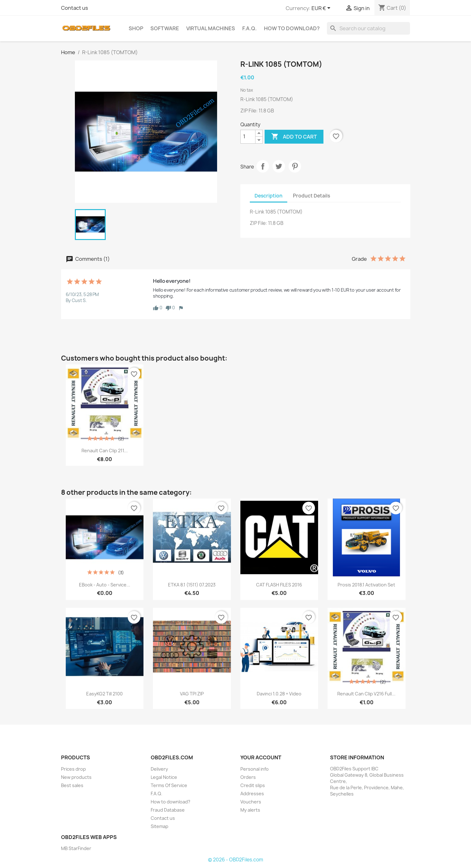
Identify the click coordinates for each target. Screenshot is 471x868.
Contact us (75, 8)
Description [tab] (269, 196)
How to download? (292, 28)
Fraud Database (168, 810)
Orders (248, 777)
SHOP (136, 28)
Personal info (255, 769)
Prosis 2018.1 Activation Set (366, 585)
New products (76, 777)
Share (263, 166)
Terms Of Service (169, 785)
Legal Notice (164, 777)
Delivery (159, 769)
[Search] (368, 28)
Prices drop (73, 769)
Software (165, 28)
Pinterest (295, 166)
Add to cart (294, 137)
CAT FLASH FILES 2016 (279, 585)
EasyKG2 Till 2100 (104, 694)
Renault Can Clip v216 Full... (366, 694)
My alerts (250, 810)
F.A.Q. (250, 28)
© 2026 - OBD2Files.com (235, 860)
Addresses (252, 794)
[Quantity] (248, 137)
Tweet (279, 166)
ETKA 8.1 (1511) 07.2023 (192, 585)
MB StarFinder (76, 848)
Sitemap (160, 826)
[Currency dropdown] (322, 9)
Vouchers (251, 802)
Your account (261, 757)
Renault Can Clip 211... (105, 451)
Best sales (72, 785)
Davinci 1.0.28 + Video (279, 694)
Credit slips (253, 785)
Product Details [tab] (311, 196)
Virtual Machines (211, 28)
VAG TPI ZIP (192, 694)
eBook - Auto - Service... (105, 585)
